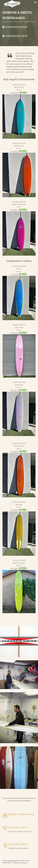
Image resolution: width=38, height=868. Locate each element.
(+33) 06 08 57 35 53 (17, 844)
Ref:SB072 (19, 232)
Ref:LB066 (19, 474)
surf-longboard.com (13, 861)
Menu (35, 2)
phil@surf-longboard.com (21, 814)
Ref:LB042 (19, 355)
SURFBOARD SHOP (15, 27)
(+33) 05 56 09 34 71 (17, 827)
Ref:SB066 (19, 115)
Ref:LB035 (19, 297)
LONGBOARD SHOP (15, 36)
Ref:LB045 (19, 413)
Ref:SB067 (19, 174)
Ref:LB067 (19, 532)
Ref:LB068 (19, 590)
